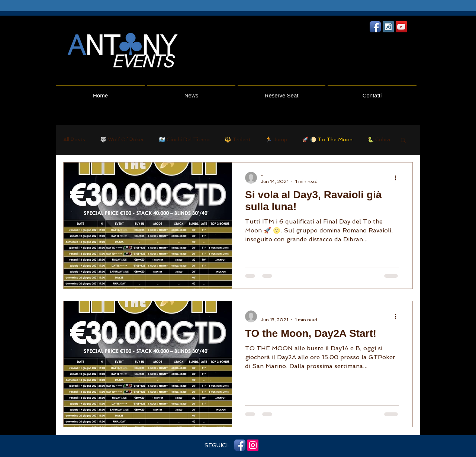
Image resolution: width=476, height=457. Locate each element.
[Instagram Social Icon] (388, 27)
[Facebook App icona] (375, 27)
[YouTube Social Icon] (401, 27)
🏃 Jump (276, 139)
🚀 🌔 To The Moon (327, 139)
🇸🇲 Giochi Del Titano (184, 139)
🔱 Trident (238, 139)
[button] (403, 141)
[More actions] (398, 178)
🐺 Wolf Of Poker (122, 139)
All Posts (74, 139)
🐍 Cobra (379, 139)
